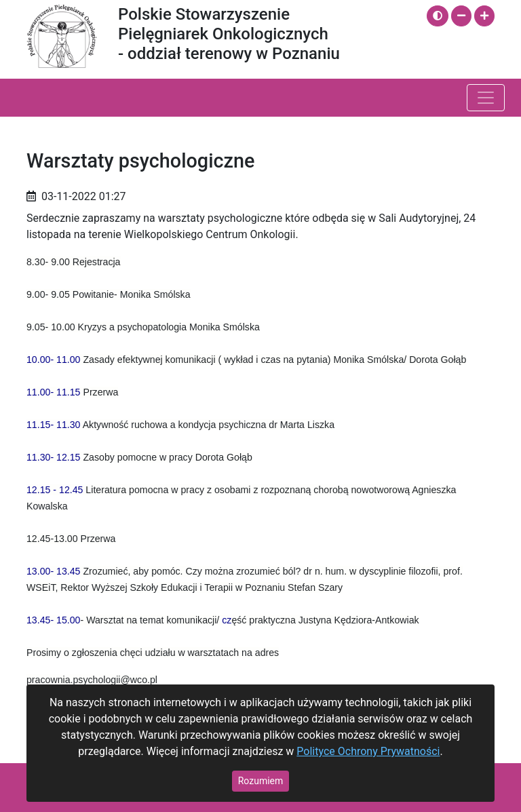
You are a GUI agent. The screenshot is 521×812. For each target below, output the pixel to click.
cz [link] (227, 620)
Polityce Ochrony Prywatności (368, 751)
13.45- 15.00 (54, 620)
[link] (54, 360)
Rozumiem (261, 781)
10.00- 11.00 (54, 360)
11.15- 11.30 (54, 425)
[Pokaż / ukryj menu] (486, 98)
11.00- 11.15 (54, 392)
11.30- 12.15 (54, 457)
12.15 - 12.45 (55, 490)
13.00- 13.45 (54, 571)
